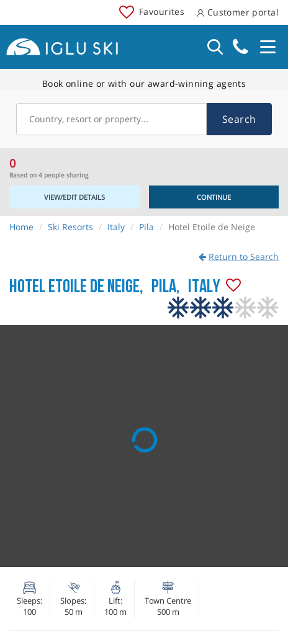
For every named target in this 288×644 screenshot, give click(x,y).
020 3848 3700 (240, 47)
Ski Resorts (70, 227)
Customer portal (238, 12)
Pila (146, 227)
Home (21, 227)
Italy (116, 227)
